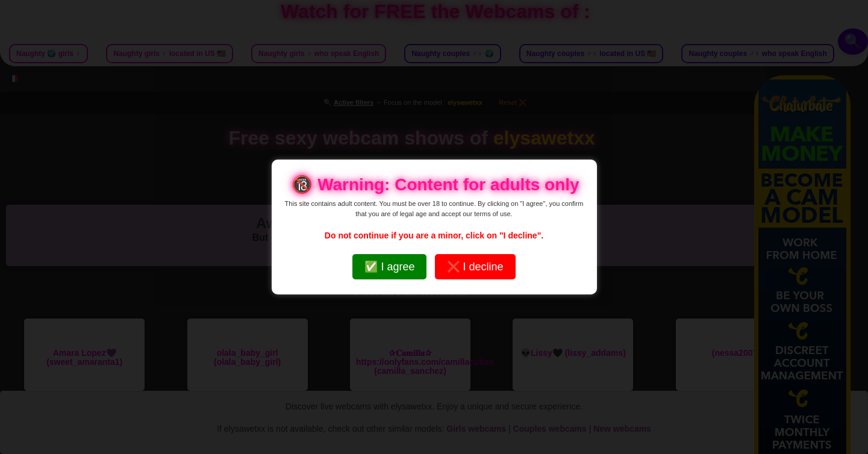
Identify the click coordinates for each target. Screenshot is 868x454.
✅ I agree (389, 267)
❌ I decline (475, 267)
